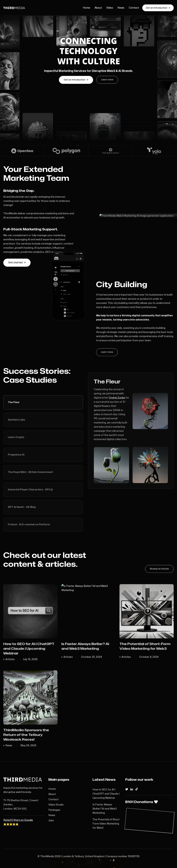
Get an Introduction (158, 8)
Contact (134, 8)
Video (110, 8)
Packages (54, 810)
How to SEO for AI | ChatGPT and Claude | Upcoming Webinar (106, 794)
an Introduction (76, 80)
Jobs (51, 821)
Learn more (107, 80)
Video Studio (56, 805)
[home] (23, 8)
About (98, 8)
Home (86, 8)
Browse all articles (159, 568)
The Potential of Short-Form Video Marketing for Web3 (106, 824)
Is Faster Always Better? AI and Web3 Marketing (105, 809)
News (121, 8)
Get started (17, 257)
